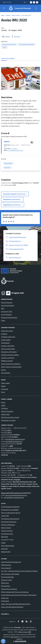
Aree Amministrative (8, 305)
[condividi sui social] (6, 37)
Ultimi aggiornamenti (8, 546)
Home (3, 15)
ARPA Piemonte (6, 565)
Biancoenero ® (15, 637)
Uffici (3, 308)
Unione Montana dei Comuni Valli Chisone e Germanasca (19, 595)
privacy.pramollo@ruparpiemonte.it (16, 495)
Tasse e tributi (16, 15)
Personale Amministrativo (9, 317)
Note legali (4, 537)
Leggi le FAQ (5, 516)
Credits (3, 543)
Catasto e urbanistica (8, 346)
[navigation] (4, 8)
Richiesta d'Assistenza (8, 525)
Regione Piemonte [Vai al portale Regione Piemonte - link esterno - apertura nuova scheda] (7, 2)
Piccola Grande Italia (7, 577)
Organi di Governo (7, 302)
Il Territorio (4, 408)
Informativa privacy (7, 534)
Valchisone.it (5, 601)
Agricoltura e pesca (7, 331)
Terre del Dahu (6, 586)
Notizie (3, 386)
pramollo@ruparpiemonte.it (16, 150)
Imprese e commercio (8, 358)
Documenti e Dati (7, 311)
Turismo (3, 370)
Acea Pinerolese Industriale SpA (11, 562)
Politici (3, 320)
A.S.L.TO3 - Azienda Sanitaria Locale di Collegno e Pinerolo (19, 571)
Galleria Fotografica (7, 411)
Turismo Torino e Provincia (9, 589)
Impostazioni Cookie (7, 540)
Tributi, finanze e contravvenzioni (11, 367)
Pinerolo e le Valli (6, 580)
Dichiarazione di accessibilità (10, 510)
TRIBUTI (7, 142)
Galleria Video (5, 414)
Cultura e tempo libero (8, 349)
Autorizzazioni (5, 343)
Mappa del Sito (6, 552)
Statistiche (4, 549)
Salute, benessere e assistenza (11, 364)
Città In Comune (23, 632)
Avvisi (3, 392)
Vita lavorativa (6, 373)
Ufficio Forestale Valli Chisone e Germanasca (15, 592)
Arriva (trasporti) (6, 568)
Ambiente (4, 334)
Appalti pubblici (6, 340)
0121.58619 (14, 149)
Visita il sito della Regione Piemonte (12, 607)
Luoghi (3, 405)
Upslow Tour (5, 598)
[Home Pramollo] (19, 8)
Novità (8, 15)
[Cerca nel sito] (36, 8)
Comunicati (5, 389)
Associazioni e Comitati (8, 420)
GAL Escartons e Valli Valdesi (10, 574)
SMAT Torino (5, 583)
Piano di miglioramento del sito (11, 513)
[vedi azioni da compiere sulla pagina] (16, 37)
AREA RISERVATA (19, 641)
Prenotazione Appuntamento (10, 519)
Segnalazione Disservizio (9, 522)
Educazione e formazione (9, 352)
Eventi (3, 402)
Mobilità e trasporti (7, 361)
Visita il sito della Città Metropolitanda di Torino (16, 604)
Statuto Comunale (7, 531)
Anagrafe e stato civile (8, 337)
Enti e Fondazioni (6, 314)
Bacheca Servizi (6, 528)
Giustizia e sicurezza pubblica (10, 355)
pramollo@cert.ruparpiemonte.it (15, 439)
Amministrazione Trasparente (10, 507)
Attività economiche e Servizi (10, 417)
